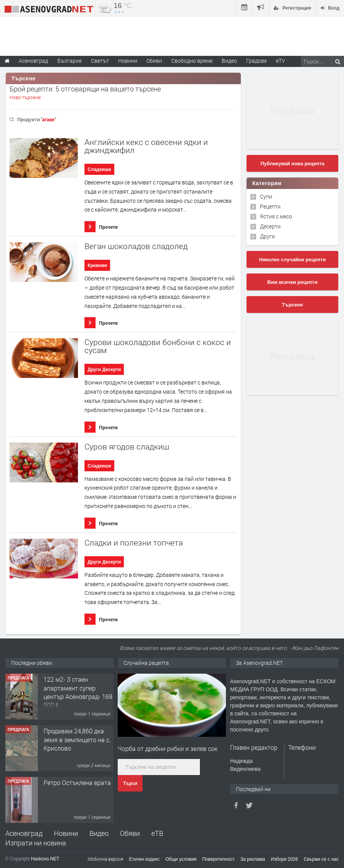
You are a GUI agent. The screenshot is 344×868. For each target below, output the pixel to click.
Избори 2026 (285, 859)
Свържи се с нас (321, 859)
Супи (266, 196)
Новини (128, 61)
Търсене (293, 305)
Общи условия (181, 859)
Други (267, 236)
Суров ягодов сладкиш (127, 447)
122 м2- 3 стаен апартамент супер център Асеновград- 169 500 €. (78, 692)
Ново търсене (25, 97)
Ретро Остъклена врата (77, 783)
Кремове (97, 265)
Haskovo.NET (45, 859)
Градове (256, 61)
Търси (130, 783)
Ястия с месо (276, 216)
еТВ (157, 833)
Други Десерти (104, 370)
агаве (48, 119)
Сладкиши (99, 169)
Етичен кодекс (144, 859)
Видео (99, 833)
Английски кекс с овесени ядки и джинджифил (146, 146)
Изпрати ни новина (36, 843)
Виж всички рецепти (292, 282)
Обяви (130, 833)
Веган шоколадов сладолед (136, 246)
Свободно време (192, 61)
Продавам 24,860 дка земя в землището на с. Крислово (77, 739)
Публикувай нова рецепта (292, 164)
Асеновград (24, 833)
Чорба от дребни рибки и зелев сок (168, 748)
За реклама (253, 859)
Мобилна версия (105, 859)
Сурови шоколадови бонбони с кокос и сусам (158, 346)
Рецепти (270, 206)
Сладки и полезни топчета (134, 543)
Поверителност (218, 859)
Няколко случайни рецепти (292, 260)
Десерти (270, 226)
